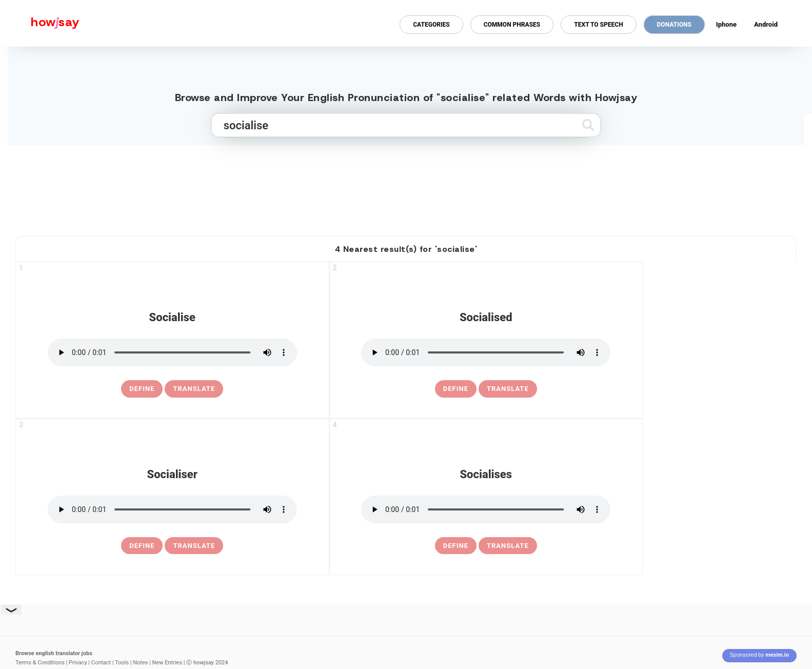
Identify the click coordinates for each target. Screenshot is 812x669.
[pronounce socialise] (172, 352)
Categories (431, 25)
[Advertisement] (406, 186)
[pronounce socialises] (486, 509)
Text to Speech (598, 25)
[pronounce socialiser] (172, 509)
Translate (194, 389)
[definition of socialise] (142, 389)
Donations (674, 25)
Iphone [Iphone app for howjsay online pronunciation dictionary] (726, 24)
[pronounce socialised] (486, 352)
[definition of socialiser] (142, 546)
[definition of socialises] (456, 546)
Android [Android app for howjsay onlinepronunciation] (766, 24)
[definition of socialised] (456, 389)
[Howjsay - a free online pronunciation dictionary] (40, 23)
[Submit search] (588, 125)
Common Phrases (512, 25)
